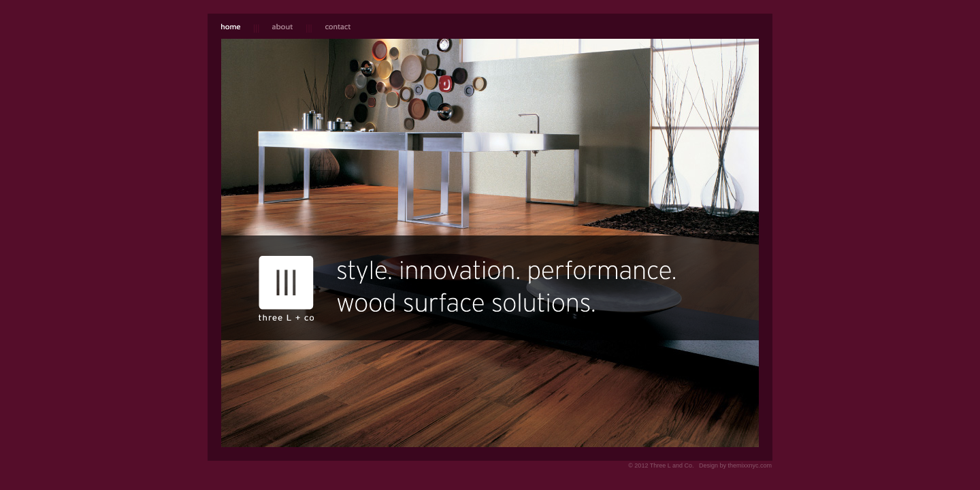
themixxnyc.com (750, 465)
